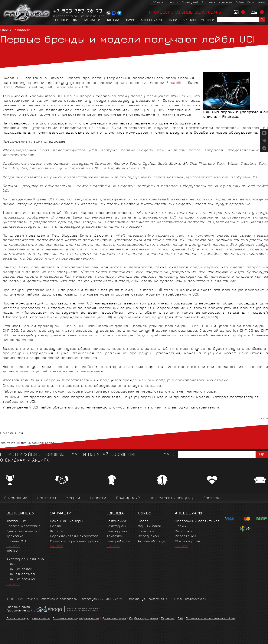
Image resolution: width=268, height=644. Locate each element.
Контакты (225, 3)
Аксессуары (151, 20)
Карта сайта (41, 619)
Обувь (130, 20)
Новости (173, 3)
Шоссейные (16, 521)
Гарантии (168, 619)
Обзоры (158, 3)
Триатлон (115, 536)
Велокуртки (117, 532)
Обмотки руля (187, 542)
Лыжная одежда (21, 574)
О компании (16, 498)
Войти (240, 3)
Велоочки (183, 532)
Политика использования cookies (210, 619)
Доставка (209, 3)
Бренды (189, 20)
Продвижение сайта (21, 611)
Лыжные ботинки (21, 579)
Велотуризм (148, 536)
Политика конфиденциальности (76, 619)
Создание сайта (18, 607)
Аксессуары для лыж (25, 559)
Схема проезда (17, 619)
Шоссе (143, 521)
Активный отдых (152, 542)
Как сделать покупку (171, 498)
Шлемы (181, 526)
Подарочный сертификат (197, 521)
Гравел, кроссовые (24, 526)
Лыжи (172, 20)
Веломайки (116, 521)
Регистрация (256, 3)
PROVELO (27, 13)
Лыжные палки (19, 569)
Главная (7, 30)
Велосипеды (66, 20)
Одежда (112, 20)
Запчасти (92, 20)
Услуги (208, 20)
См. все (13, 546)
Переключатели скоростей (74, 536)
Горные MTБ (17, 542)
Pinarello (175, 83)
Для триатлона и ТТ (24, 532)
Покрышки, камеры (66, 521)
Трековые (15, 536)
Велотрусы (116, 526)
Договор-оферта (114, 619)
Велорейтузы (118, 542)
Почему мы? (190, 3)
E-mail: (166, 455)
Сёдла (55, 526)
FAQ (180, 619)
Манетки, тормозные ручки (74, 542)
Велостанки (185, 536)
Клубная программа (143, 619)
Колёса (56, 532)
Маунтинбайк (150, 526)
